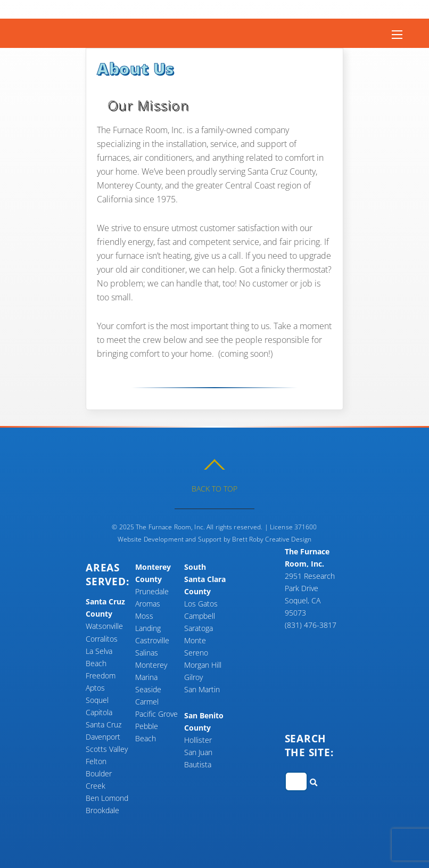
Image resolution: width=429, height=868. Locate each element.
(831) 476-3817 (311, 625)
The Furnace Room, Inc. (170, 527)
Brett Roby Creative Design (272, 539)
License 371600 (294, 527)
